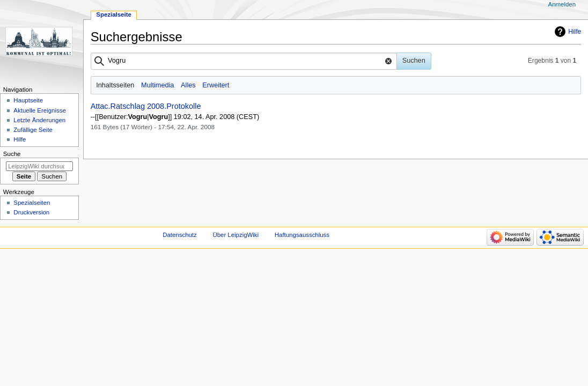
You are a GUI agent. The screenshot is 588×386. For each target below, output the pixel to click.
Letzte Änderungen (39, 120)
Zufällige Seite (33, 130)
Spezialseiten (32, 203)
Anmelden (562, 4)
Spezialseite (114, 14)
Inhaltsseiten (115, 85)
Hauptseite (28, 100)
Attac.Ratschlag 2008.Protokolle (146, 106)
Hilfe (575, 32)
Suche (12, 154)
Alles (188, 85)
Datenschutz (180, 235)
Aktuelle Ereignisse (39, 110)
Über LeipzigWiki (236, 235)
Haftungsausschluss (302, 235)
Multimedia (157, 85)
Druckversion (31, 212)
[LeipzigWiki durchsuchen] (39, 166)
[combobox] (244, 61)
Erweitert (216, 85)
